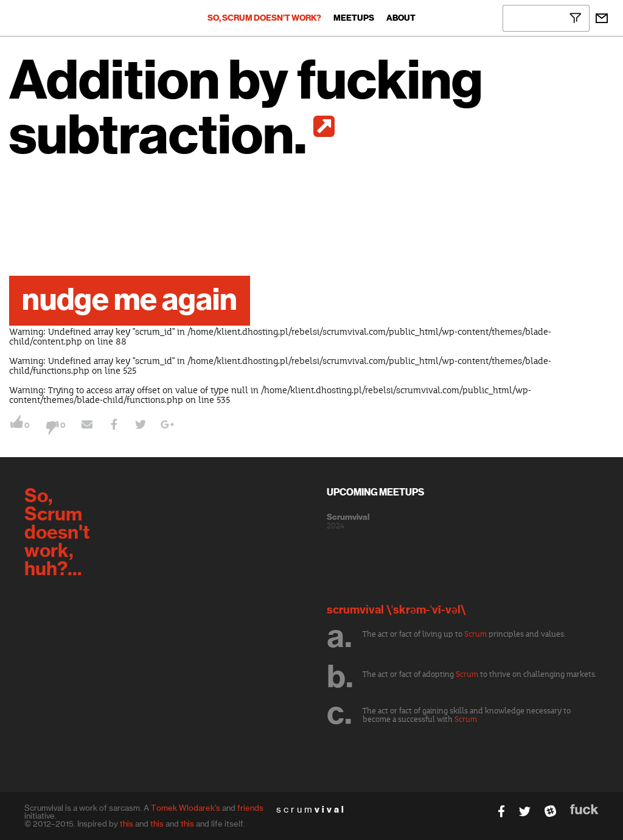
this (127, 824)
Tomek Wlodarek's (186, 808)
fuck (584, 809)
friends (250, 808)
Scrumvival (348, 517)
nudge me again (130, 301)
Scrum (475, 634)
